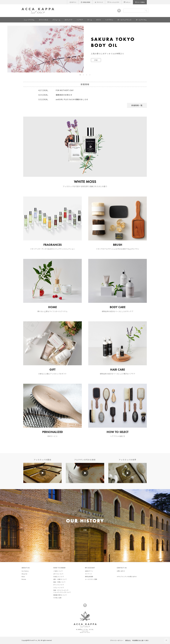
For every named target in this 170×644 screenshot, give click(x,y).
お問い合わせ (121, 571)
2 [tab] (83, 75)
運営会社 (128, 640)
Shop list (24, 574)
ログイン (73, 2)
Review (24, 579)
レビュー (127, 2)
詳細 (85, 530)
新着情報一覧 (137, 105)
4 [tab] (90, 75)
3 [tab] (87, 75)
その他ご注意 (57, 598)
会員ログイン (89, 571)
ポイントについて (59, 585)
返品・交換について (59, 582)
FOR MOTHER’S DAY (56, 90)
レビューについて (59, 587)
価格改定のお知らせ (55, 95)
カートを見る (140, 2)
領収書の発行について (60, 595)
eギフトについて (58, 574)
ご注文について (58, 571)
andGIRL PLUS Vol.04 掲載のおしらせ (63, 99)
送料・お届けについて (60, 579)
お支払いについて (59, 576)
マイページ (99, 2)
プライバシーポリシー (117, 640)
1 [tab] (80, 75)
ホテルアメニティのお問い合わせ (127, 576)
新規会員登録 (85, 2)
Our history (25, 571)
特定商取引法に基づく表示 (140, 640)
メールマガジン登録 (91, 579)
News (23, 576)
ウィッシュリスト (113, 2)
